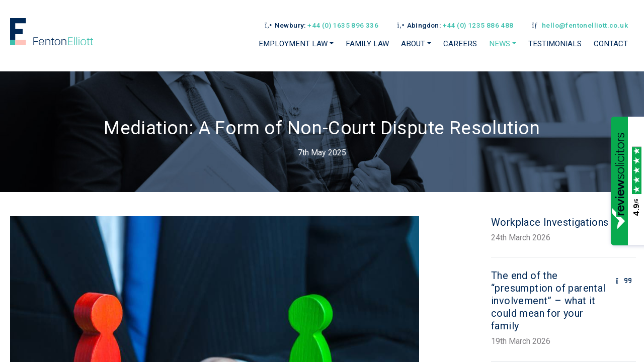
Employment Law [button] (293, 44)
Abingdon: (455, 25)
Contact (611, 44)
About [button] (413, 44)
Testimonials (555, 44)
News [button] (500, 44)
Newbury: (321, 25)
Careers (460, 44)
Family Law (367, 44)
